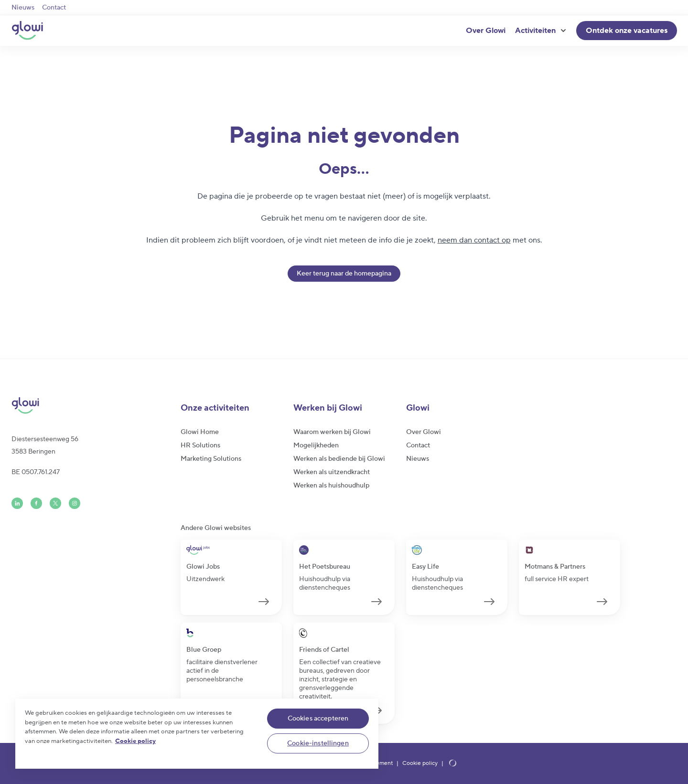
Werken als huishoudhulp (331, 486)
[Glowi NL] (27, 31)
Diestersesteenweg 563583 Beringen (45, 445)
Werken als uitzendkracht (332, 472)
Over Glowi (486, 31)
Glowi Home (200, 432)
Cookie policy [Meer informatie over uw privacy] (135, 741)
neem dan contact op (474, 240)
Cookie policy (420, 763)
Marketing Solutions (211, 459)
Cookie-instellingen (318, 743)
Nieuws (23, 8)
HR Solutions (200, 445)
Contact (54, 8)
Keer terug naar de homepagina (344, 274)
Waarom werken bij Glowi (332, 432)
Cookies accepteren (318, 719)
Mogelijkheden (316, 445)
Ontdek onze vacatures (627, 31)
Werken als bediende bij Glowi (339, 459)
